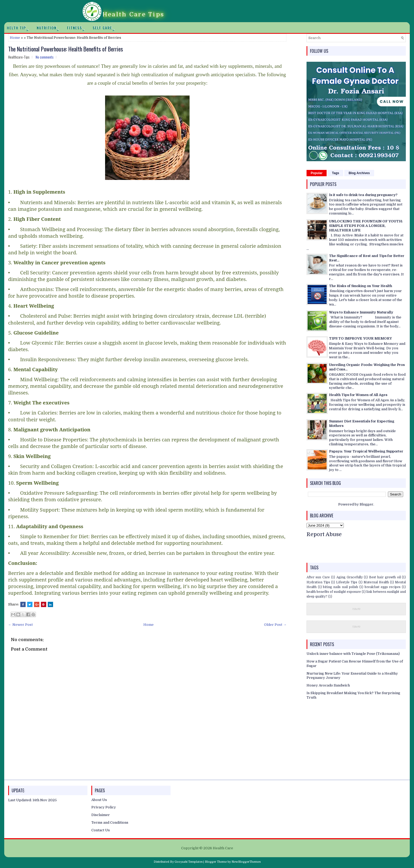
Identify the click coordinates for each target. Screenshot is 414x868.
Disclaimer (101, 815)
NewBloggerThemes (246, 862)
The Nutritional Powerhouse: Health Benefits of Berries (66, 49)
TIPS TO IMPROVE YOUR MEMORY (360, 338)
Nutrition (49, 28)
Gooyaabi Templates (189, 862)
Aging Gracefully (350, 577)
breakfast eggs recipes (383, 587)
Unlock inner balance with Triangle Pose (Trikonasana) (353, 654)
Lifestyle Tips (347, 582)
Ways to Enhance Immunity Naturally (361, 312)
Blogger (366, 504)
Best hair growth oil (385, 577)
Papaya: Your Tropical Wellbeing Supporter (366, 451)
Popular (317, 173)
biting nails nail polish (340, 587)
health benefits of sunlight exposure (334, 592)
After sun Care (318, 577)
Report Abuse (324, 534)
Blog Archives (359, 173)
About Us (99, 800)
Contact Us (101, 830)
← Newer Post (20, 625)
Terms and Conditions (110, 822)
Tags (335, 173)
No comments (45, 57)
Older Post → (275, 625)
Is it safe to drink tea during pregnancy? (363, 195)
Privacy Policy (104, 807)
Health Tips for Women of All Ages (358, 395)
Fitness (77, 28)
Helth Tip (19, 28)
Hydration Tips (318, 582)
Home (15, 38)
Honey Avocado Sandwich (328, 685)
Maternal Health (376, 582)
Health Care (223, 848)
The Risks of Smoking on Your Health (361, 286)
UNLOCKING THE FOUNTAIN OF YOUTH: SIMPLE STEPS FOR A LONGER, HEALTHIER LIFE (366, 226)
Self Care (105, 28)
